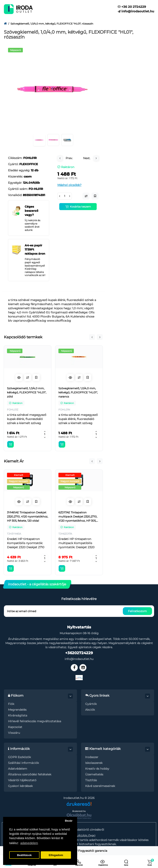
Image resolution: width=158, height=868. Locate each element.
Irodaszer (92, 757)
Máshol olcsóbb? (69, 185)
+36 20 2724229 (132, 7)
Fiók (11, 704)
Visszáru (14, 733)
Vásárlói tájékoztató (22, 780)
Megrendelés (17, 710)
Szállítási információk (23, 763)
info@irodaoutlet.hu (136, 11)
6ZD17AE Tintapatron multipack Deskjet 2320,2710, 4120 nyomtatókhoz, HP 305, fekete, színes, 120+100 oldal (78, 517)
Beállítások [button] (24, 855)
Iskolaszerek (94, 763)
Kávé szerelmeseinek (100, 786)
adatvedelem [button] (29, 843)
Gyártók (91, 704)
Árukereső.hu (79, 811)
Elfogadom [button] (56, 855)
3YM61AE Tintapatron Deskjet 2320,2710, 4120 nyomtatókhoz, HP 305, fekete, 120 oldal (28, 516)
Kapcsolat (15, 727)
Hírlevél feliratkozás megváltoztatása (35, 721)
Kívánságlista (18, 715)
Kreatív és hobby (97, 769)
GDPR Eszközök (19, 757)
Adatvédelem (18, 769)
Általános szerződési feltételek (30, 774)
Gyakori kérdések (20, 786)
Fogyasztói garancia (91, 851)
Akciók (90, 710)
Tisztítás (91, 780)
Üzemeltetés (94, 774)
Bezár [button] (69, 821)
